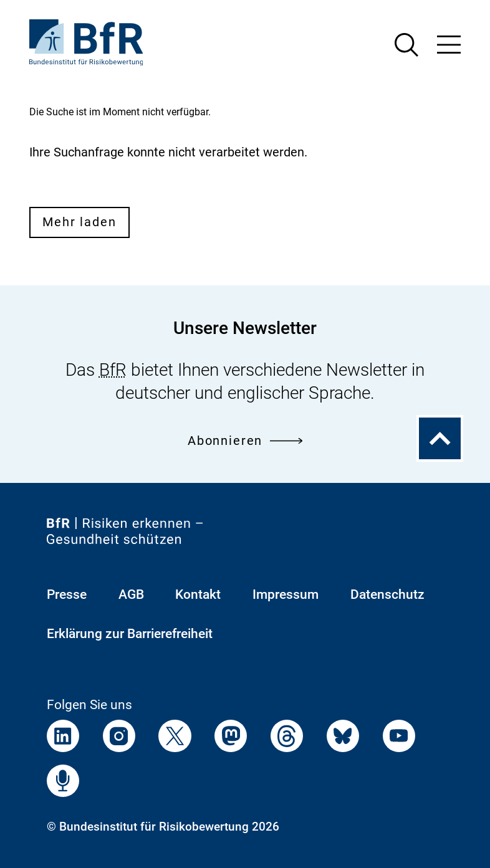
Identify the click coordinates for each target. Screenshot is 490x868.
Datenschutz (387, 594)
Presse (67, 594)
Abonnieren (245, 441)
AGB (131, 594)
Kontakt (198, 594)
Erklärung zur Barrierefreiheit (130, 634)
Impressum (286, 594)
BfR (113, 370)
